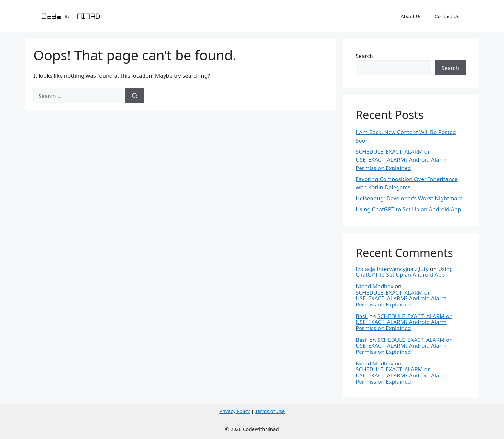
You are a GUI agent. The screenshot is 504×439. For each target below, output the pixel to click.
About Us (411, 16)
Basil (362, 316)
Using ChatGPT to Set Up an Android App (408, 209)
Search (364, 56)
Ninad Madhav (374, 286)
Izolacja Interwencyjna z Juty (392, 269)
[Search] (135, 96)
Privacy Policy (235, 411)
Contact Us (447, 16)
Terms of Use (270, 411)
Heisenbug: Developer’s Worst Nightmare (409, 198)
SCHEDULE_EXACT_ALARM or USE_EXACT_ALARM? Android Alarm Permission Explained (401, 160)
